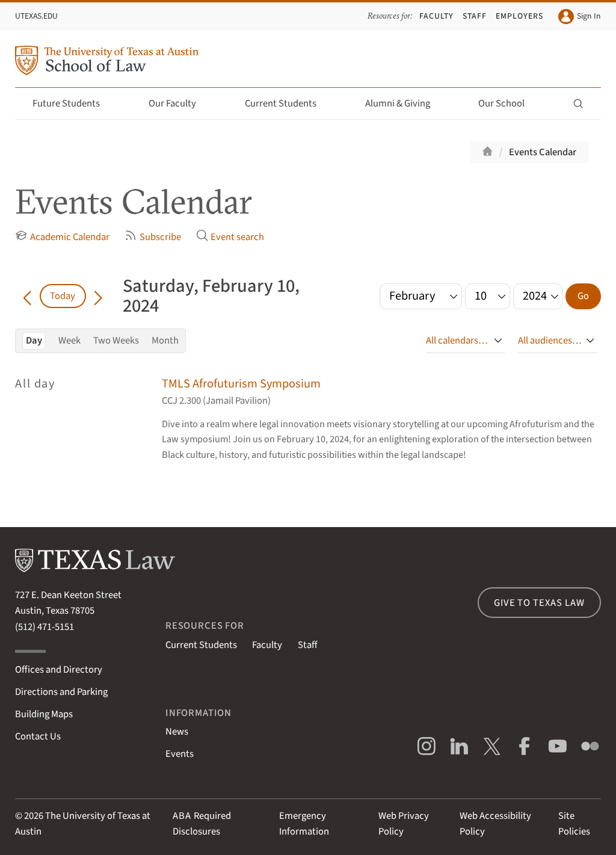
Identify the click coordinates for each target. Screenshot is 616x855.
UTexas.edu (36, 16)
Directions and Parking (61, 692)
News (177, 732)
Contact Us (38, 736)
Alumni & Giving (405, 103)
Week (69, 341)
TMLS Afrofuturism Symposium (241, 384)
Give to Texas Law (539, 603)
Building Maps (44, 714)
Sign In (579, 17)
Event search (230, 237)
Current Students (288, 103)
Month (165, 341)
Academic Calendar (62, 237)
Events (180, 754)
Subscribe (152, 237)
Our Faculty (179, 103)
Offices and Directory (59, 670)
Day (34, 341)
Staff (475, 16)
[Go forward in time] (98, 296)
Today (63, 296)
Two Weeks (116, 341)
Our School (508, 103)
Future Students (73, 103)
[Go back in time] (27, 296)
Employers (519, 16)
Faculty (436, 16)
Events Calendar (543, 152)
